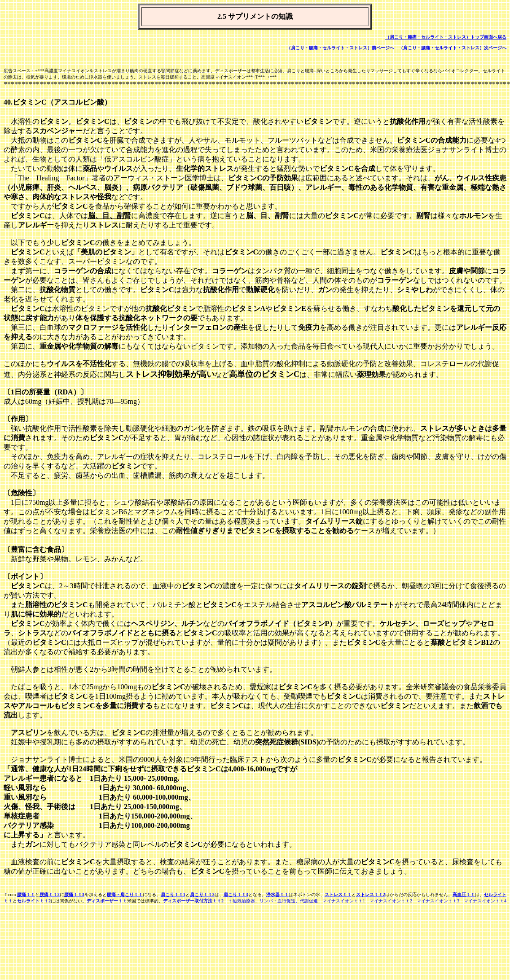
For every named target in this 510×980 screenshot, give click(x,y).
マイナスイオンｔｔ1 (344, 901)
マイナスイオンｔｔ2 (391, 901)
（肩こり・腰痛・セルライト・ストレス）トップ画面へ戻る (446, 37)
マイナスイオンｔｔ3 (438, 901)
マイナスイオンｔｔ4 (485, 901)
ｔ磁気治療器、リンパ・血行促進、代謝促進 (273, 901)
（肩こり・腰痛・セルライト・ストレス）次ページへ (453, 48)
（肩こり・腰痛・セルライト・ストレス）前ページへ (340, 48)
